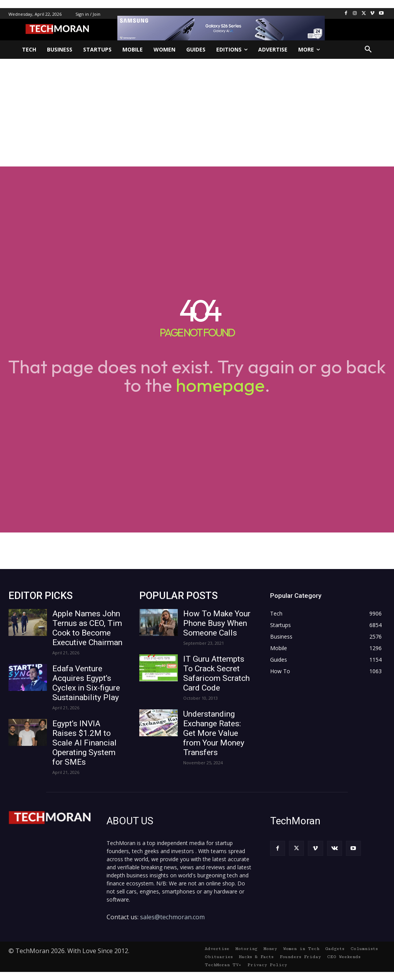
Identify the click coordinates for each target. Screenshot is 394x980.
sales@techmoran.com (172, 917)
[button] (368, 50)
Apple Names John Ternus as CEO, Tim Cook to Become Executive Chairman (87, 628)
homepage (220, 385)
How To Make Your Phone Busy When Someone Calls (217, 623)
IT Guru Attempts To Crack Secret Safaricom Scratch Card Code (216, 673)
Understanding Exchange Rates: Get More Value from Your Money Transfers (214, 733)
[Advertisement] (197, 113)
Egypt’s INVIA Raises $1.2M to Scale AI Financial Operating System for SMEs (84, 743)
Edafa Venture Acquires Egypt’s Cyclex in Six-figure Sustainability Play (86, 683)
